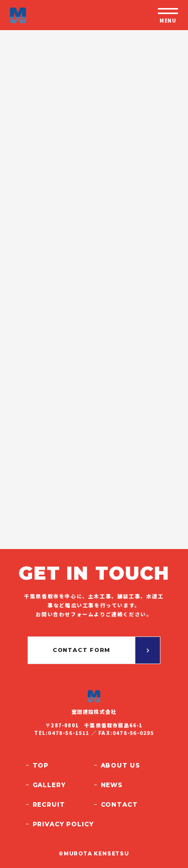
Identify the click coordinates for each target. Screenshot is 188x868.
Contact (120, 804)
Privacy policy (63, 824)
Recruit (49, 804)
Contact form (82, 650)
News (112, 785)
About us (121, 765)
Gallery (49, 785)
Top (41, 765)
